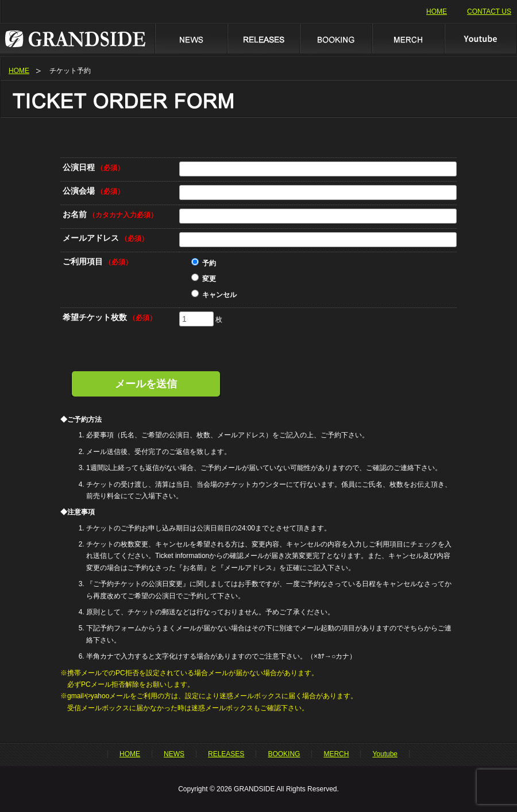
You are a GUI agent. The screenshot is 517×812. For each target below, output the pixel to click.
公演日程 (93, 167)
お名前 (110, 214)
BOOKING (335, 38)
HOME (437, 11)
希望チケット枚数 (109, 317)
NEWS (191, 38)
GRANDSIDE (77, 38)
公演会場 (93, 191)
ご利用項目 (97, 261)
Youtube (481, 38)
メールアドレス (105, 238)
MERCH (408, 38)
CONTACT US (489, 11)
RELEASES (263, 38)
